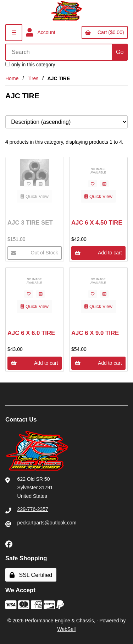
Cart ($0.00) (105, 32)
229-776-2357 (33, 509)
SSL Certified (31, 575)
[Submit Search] (120, 52)
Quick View (35, 196)
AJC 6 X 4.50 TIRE (97, 223)
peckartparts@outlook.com (47, 523)
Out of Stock (34, 253)
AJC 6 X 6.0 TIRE (31, 333)
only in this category (30, 65)
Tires (33, 78)
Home (12, 78)
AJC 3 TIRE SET (30, 223)
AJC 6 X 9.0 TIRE (95, 333)
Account (41, 33)
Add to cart (98, 253)
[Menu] (14, 33)
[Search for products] (59, 52)
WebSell (67, 629)
